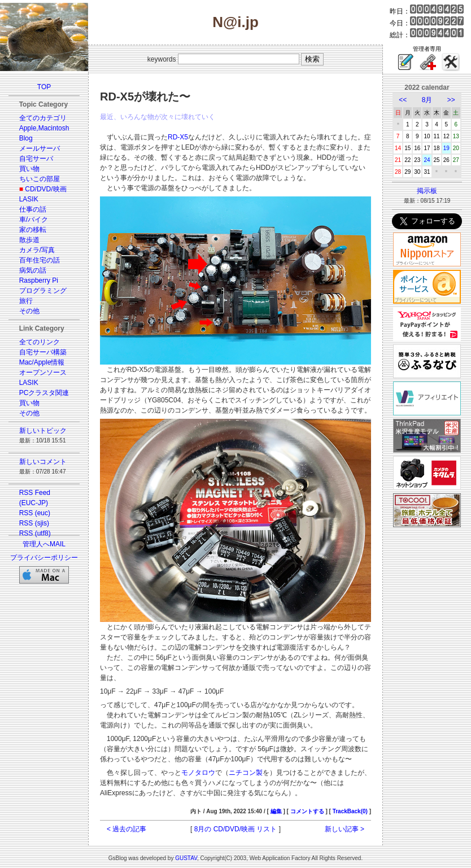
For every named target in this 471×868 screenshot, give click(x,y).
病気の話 (33, 270)
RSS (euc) (35, 513)
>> (451, 100)
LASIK (29, 199)
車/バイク (34, 220)
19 (446, 148)
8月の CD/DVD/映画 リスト (236, 829)
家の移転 (33, 230)
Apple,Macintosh (44, 128)
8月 (427, 100)
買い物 (29, 169)
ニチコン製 (246, 773)
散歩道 (29, 240)
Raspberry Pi (39, 280)
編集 (276, 811)
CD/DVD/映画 (45, 189)
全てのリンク (40, 342)
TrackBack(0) (350, 811)
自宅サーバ (36, 159)
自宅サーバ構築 (43, 352)
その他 (29, 311)
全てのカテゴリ (43, 118)
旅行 (26, 301)
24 (427, 160)
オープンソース (43, 372)
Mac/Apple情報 (42, 362)
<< (403, 100)
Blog (26, 138)
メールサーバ (40, 148)
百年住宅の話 (40, 260)
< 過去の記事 (127, 829)
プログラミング (43, 291)
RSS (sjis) (34, 523)
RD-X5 (178, 137)
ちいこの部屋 (40, 179)
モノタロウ (198, 773)
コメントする (307, 811)
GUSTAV (186, 858)
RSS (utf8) (35, 533)
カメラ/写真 (37, 250)
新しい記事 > (344, 829)
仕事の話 (33, 209)
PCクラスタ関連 (44, 393)
